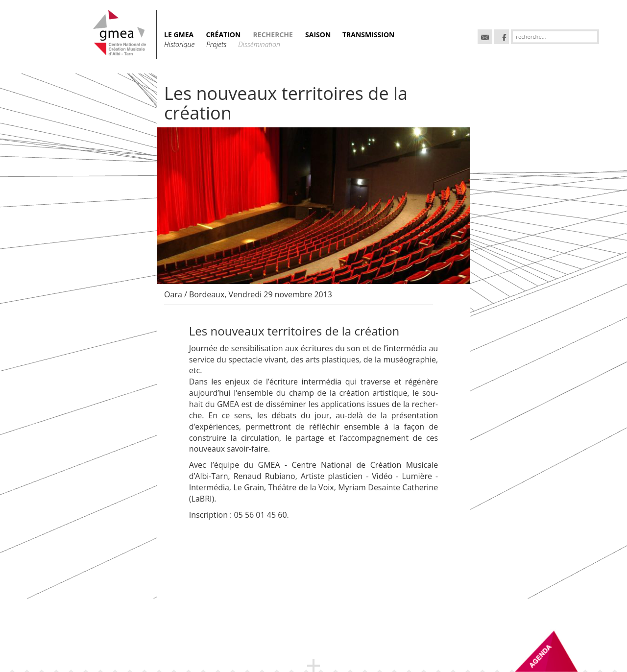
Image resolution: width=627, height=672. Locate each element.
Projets (217, 44)
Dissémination (259, 44)
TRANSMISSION (369, 35)
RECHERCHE (273, 35)
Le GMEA (179, 35)
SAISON (319, 35)
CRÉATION (223, 35)
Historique (180, 44)
